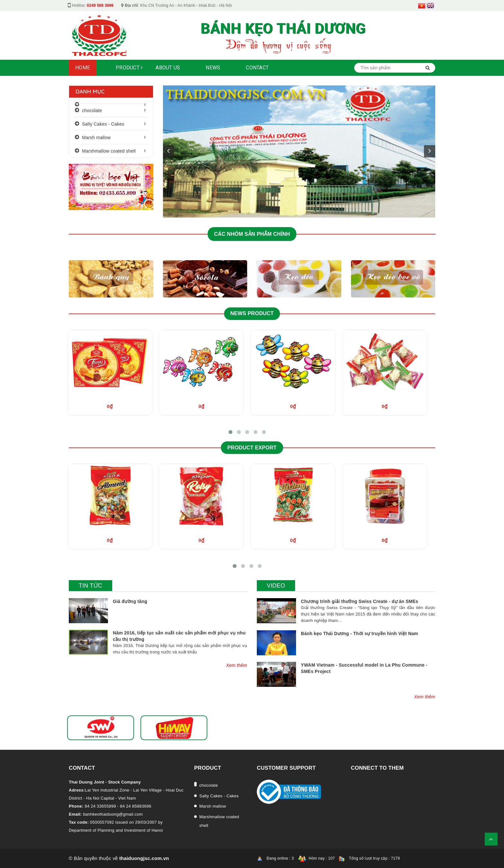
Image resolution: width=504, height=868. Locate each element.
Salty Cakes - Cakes (103, 124)
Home (83, 68)
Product (129, 68)
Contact (257, 68)
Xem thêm (237, 665)
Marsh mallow (96, 137)
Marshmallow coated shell (109, 151)
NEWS (213, 68)
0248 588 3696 (100, 5)
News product (252, 313)
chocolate (92, 111)
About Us (168, 68)
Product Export (252, 448)
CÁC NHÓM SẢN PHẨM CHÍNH (252, 234)
